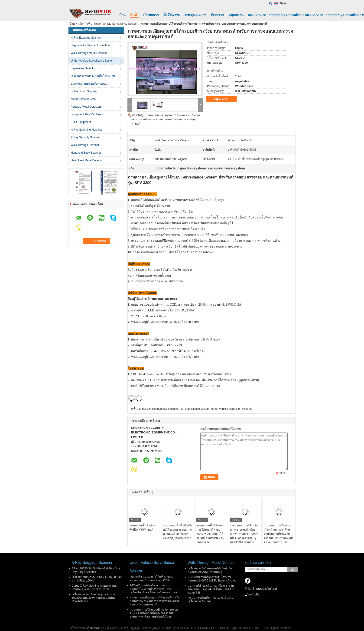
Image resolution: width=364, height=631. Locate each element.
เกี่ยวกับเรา (151, 15)
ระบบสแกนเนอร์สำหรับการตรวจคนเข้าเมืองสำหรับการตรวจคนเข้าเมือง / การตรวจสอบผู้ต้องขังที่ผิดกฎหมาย (244, 534)
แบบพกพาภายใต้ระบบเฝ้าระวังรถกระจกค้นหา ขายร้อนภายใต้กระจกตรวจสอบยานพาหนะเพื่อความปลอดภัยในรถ (279, 534)
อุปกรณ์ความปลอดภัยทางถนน (89, 84)
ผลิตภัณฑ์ (84, 24)
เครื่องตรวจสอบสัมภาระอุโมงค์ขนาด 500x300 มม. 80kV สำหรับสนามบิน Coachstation (94, 598)
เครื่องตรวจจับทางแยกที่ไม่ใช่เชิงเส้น (93, 76)
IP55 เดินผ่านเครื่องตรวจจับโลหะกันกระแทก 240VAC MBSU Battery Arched (212, 579)
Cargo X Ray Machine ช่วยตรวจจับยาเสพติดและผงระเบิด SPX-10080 (95, 587)
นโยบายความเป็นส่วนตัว (85, 628)
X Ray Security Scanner (86, 137)
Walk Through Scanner (85, 145)
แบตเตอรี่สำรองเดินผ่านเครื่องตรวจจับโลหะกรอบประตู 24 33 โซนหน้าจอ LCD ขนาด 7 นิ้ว (212, 589)
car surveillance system (195, 409)
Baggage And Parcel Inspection (90, 45)
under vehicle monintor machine (159, 409)
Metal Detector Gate (83, 99)
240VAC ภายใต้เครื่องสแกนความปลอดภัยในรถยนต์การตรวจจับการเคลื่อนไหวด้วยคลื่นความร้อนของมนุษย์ (153, 589)
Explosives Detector (83, 68)
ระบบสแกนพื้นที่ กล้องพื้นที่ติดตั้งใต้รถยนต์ (142, 528)
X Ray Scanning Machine (86, 130)
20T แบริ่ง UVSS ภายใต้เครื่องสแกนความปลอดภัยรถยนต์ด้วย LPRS (152, 579)
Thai (283, 3)
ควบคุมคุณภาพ (196, 15)
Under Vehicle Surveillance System (116, 24)
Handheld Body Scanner (86, 153)
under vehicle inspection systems (232, 409)
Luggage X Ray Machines (87, 114)
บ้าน (122, 15)
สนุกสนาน (236, 15)
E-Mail (249, 589)
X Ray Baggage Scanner (86, 38)
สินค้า (134, 15)
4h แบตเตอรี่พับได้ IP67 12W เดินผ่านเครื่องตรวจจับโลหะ (211, 600)
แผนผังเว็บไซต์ (266, 589)
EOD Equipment (81, 122)
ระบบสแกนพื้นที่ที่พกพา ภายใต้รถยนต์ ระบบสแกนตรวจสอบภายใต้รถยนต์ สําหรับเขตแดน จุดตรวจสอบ (210, 534)
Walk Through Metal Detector (89, 53)
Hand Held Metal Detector (87, 160)
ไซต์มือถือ (252, 595)
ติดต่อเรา (218, 15)
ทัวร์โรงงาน (172, 15)
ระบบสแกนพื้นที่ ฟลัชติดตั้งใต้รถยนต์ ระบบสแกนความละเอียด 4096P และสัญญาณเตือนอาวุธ (177, 532)
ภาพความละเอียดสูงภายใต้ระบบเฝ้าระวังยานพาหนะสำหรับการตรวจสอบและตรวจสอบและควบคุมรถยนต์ (166, 119)
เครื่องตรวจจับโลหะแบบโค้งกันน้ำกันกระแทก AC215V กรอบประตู (210, 570)
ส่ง (293, 570)
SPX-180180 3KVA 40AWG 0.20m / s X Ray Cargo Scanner (96, 570)
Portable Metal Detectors (86, 107)
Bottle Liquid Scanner (84, 91)
